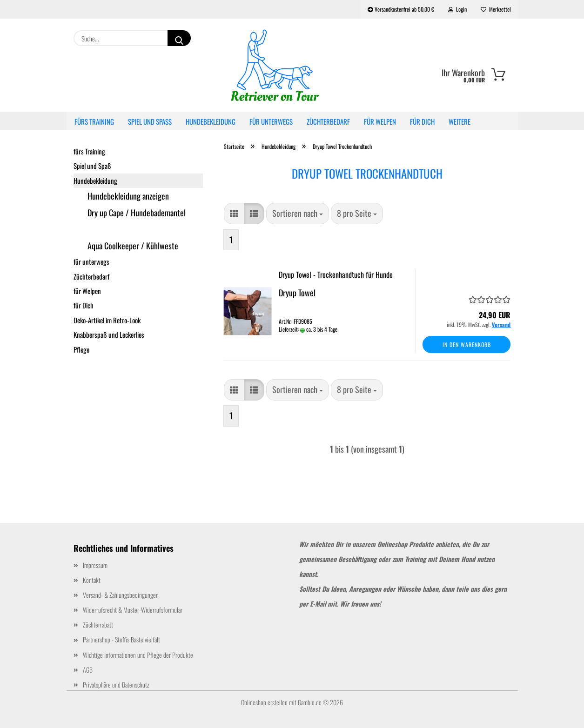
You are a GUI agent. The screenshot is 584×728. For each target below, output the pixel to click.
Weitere (460, 121)
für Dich (422, 121)
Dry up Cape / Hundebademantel (137, 213)
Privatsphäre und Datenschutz (116, 685)
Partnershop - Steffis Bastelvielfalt (121, 639)
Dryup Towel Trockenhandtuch (133, 229)
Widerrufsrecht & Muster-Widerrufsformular (133, 610)
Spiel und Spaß (150, 121)
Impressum (95, 565)
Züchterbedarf (328, 121)
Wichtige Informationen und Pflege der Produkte (138, 655)
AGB (88, 670)
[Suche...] (179, 38)
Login (457, 9)
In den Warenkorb (467, 344)
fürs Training (94, 121)
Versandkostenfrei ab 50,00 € (401, 9)
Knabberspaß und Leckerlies (109, 334)
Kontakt (92, 580)
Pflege (81, 349)
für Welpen (380, 121)
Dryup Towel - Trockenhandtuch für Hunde (336, 274)
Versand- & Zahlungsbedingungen (121, 595)
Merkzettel (496, 9)
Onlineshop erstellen (264, 702)
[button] (234, 214)
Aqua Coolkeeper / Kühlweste (133, 246)
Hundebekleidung (211, 121)
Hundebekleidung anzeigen (128, 196)
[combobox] (298, 214)
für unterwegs (271, 121)
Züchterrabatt (98, 624)
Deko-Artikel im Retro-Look (107, 320)
